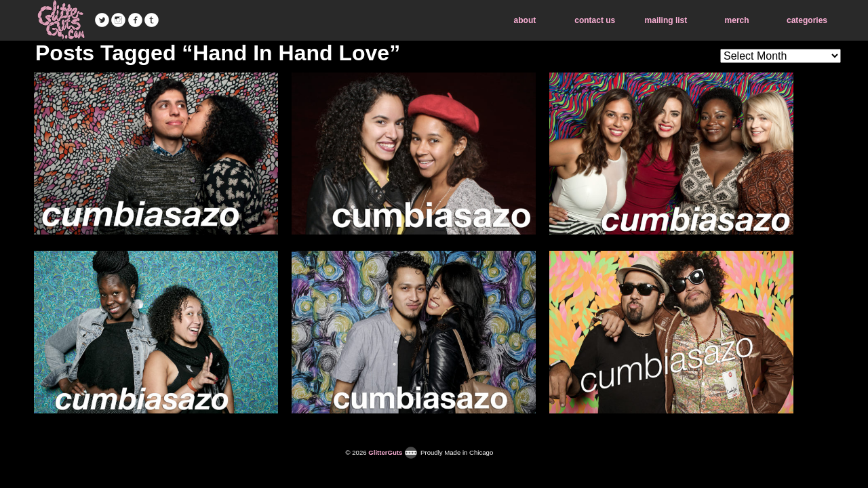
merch (737, 20)
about (525, 20)
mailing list (666, 20)
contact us (595, 20)
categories (807, 20)
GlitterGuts (61, 20)
